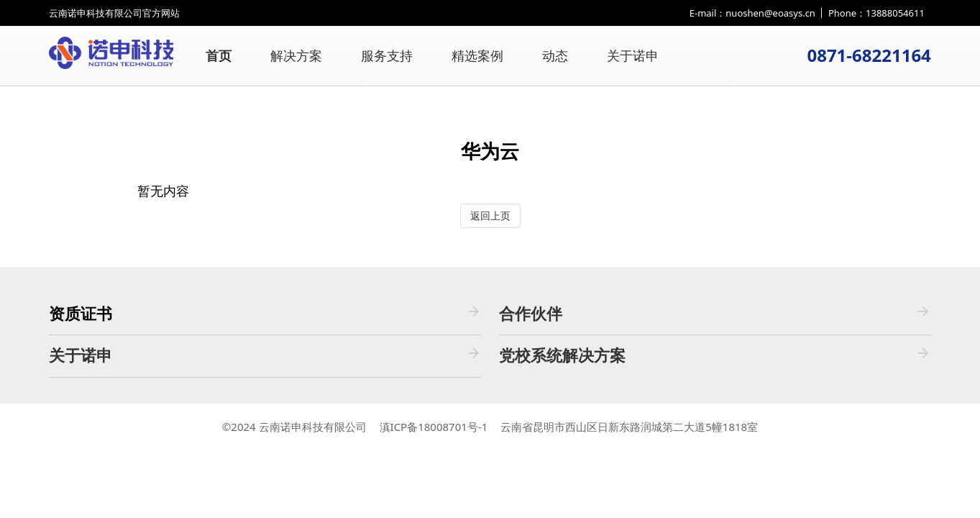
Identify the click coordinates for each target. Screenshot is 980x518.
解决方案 (296, 55)
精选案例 (477, 55)
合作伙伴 (715, 313)
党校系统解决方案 (715, 355)
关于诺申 (633, 55)
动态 (555, 55)
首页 (219, 55)
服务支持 (387, 55)
